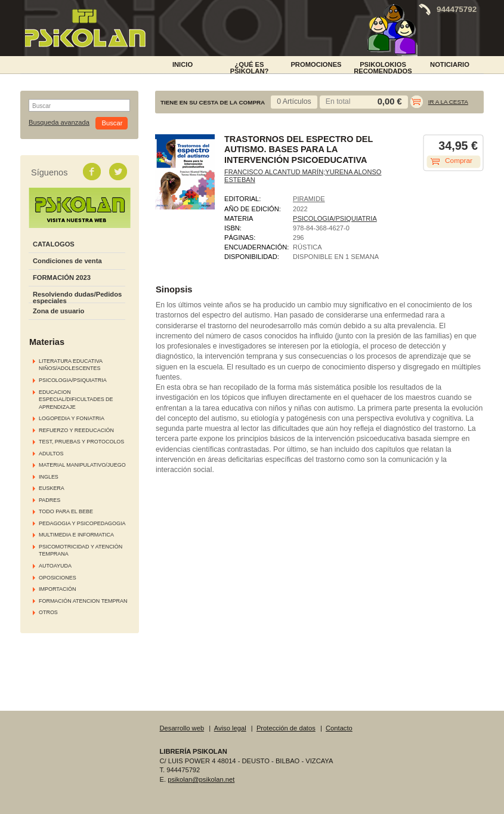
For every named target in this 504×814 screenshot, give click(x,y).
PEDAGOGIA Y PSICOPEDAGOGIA (82, 523)
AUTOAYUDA (55, 566)
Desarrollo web (182, 728)
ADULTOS (51, 454)
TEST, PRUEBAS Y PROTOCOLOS (81, 442)
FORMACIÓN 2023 (62, 277)
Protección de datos (286, 728)
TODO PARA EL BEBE (66, 511)
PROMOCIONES (316, 64)
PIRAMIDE (309, 199)
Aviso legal (230, 728)
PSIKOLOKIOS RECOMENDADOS (383, 67)
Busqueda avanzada (59, 123)
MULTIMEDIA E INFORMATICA (76, 535)
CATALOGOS (54, 244)
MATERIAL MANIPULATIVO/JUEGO (82, 465)
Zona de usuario (58, 311)
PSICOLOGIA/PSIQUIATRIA (73, 380)
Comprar (459, 161)
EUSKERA (52, 488)
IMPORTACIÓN (57, 589)
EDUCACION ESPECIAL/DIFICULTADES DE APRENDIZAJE (76, 400)
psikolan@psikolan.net (201, 779)
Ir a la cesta (448, 102)
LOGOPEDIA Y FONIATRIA (72, 418)
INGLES (49, 477)
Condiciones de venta (67, 261)
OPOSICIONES (58, 578)
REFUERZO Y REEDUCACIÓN (76, 430)
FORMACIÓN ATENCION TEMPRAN (83, 601)
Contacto (339, 728)
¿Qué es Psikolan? (250, 67)
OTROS (48, 612)
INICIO (183, 64)
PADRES (50, 500)
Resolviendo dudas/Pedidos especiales (77, 297)
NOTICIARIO (450, 64)
